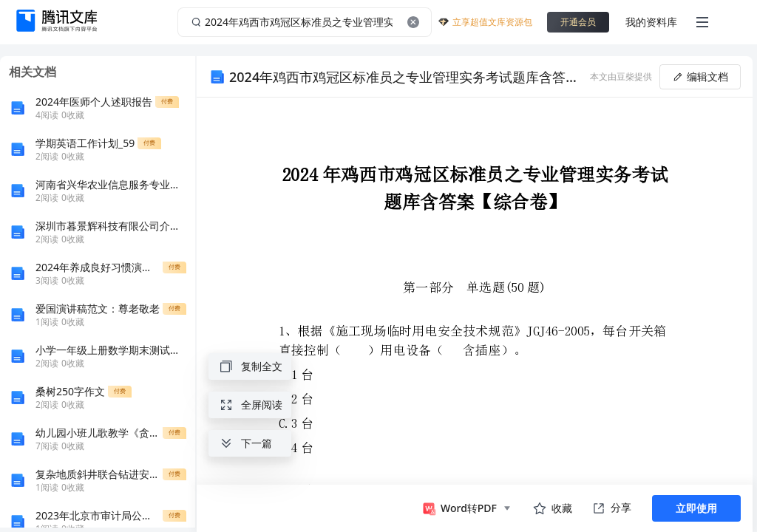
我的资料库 (651, 22)
